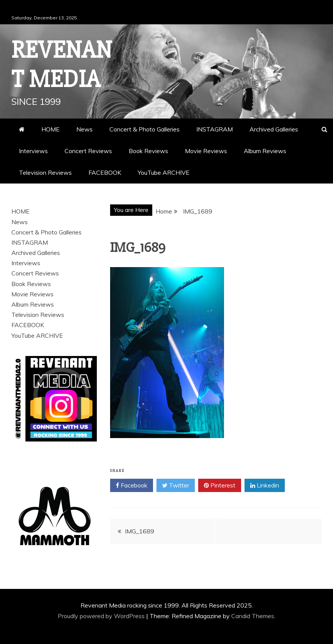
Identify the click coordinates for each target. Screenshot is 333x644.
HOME (51, 129)
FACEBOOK (105, 172)
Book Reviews (148, 151)
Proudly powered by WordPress (102, 616)
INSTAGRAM (215, 129)
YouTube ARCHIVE (164, 172)
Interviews (33, 151)
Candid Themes (253, 616)
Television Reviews (45, 172)
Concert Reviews (88, 151)
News (84, 129)
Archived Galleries (274, 129)
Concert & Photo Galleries (144, 129)
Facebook (132, 486)
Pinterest (220, 486)
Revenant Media (62, 65)
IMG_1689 (140, 531)
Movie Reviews (206, 151)
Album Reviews (265, 151)
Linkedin (265, 486)
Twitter (176, 486)
